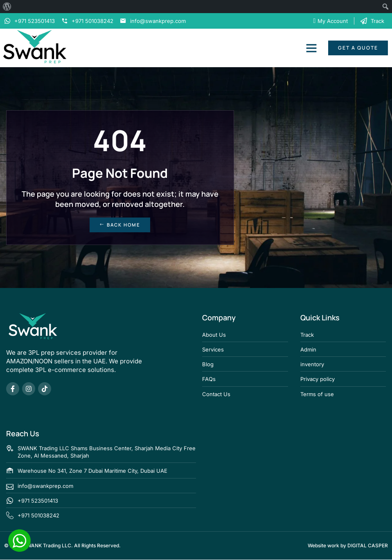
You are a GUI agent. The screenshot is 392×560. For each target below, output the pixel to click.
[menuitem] (7, 7)
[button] (311, 48)
